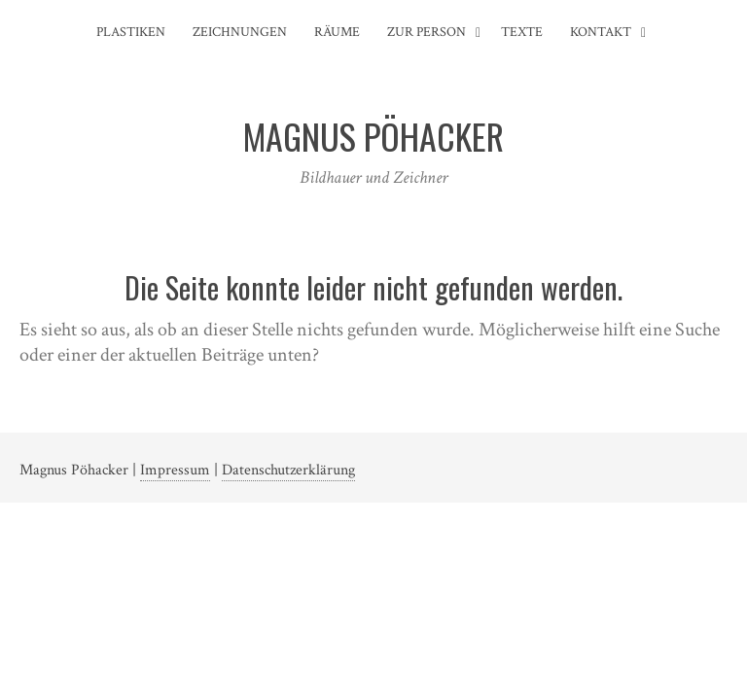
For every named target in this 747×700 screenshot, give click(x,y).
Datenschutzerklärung (288, 470)
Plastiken (131, 32)
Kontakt (601, 32)
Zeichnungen (240, 32)
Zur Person (427, 32)
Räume (337, 32)
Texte (522, 32)
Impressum (175, 470)
